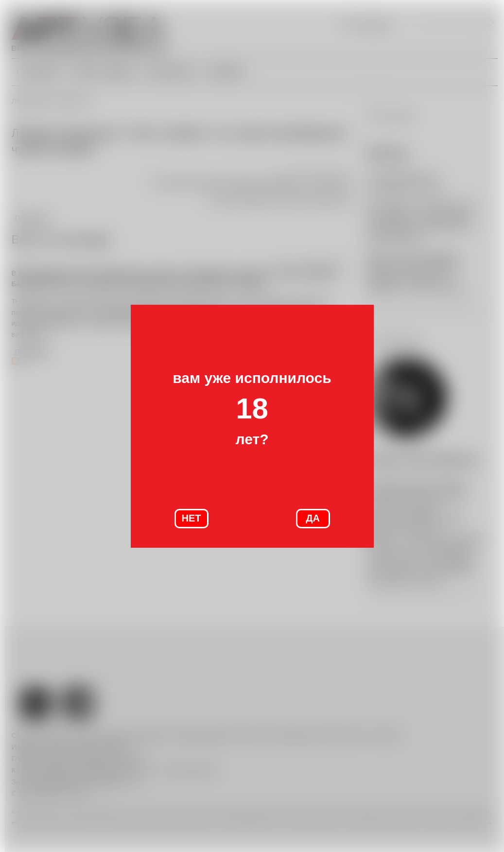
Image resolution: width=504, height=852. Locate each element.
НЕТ (191, 518)
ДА (313, 518)
